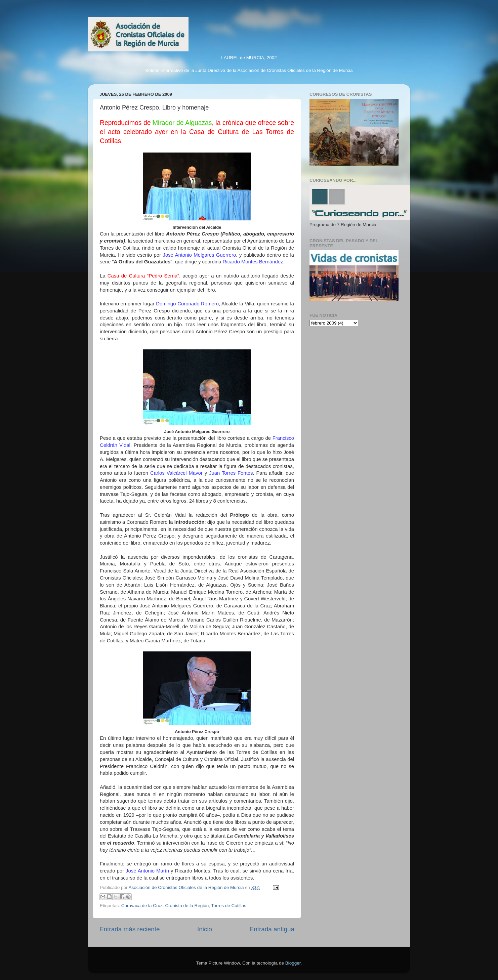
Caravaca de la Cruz (142, 906)
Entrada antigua (272, 929)
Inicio (205, 929)
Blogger (293, 963)
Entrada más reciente (130, 929)
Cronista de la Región (187, 906)
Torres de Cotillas (229, 906)
